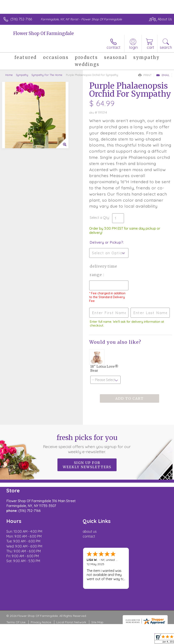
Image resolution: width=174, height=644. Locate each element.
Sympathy (22, 75)
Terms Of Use (16, 622)
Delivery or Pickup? (106, 242)
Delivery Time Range (103, 270)
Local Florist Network (71, 622)
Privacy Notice (41, 622)
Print (145, 75)
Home (9, 75)
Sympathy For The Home (47, 75)
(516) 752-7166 (21, 19)
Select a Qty (99, 218)
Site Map (97, 622)
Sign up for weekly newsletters (87, 465)
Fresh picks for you (87, 444)
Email (163, 75)
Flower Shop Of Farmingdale (43, 33)
